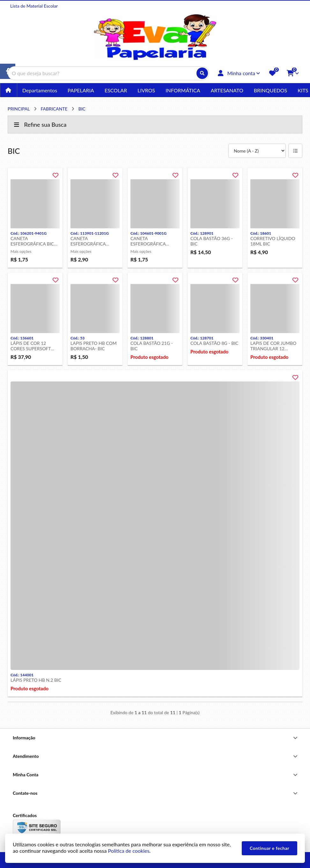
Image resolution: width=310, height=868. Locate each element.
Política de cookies (129, 851)
